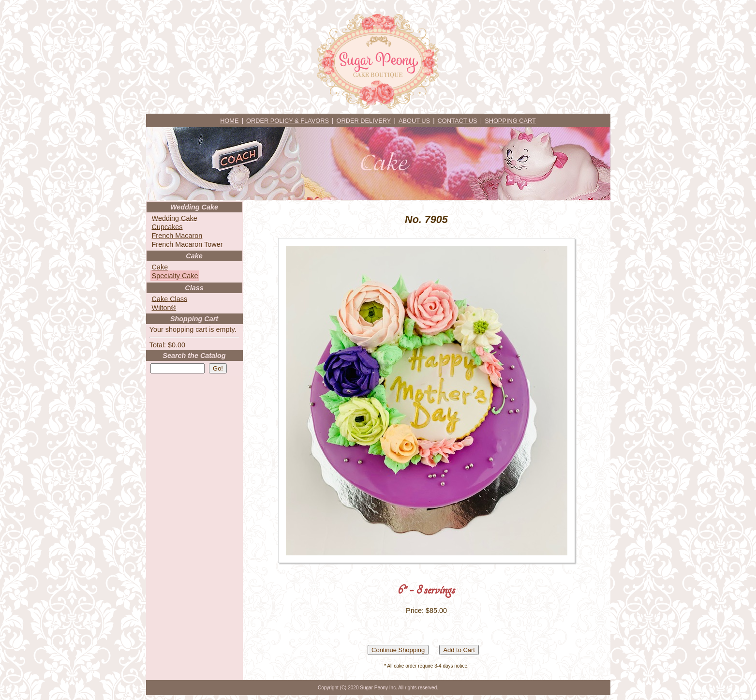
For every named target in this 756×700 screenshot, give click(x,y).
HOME (229, 120)
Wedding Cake (175, 218)
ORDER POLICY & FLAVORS (288, 120)
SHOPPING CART (510, 120)
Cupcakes (167, 226)
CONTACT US (458, 120)
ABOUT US (414, 120)
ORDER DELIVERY (364, 120)
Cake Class (170, 298)
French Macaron (177, 235)
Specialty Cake (175, 276)
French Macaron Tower (187, 244)
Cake (160, 267)
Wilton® (164, 307)
